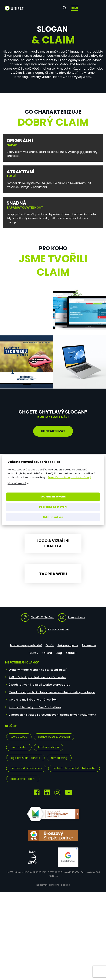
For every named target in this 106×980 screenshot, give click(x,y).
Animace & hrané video (26, 773)
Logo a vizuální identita (25, 763)
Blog (59, 658)
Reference (89, 650)
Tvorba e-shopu (48, 752)
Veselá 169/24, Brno (38, 622)
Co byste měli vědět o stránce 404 (33, 705)
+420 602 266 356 (53, 635)
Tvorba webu (19, 742)
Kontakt (71, 658)
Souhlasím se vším (53, 497)
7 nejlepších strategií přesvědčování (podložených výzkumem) (52, 720)
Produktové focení (23, 784)
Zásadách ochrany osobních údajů (69, 477)
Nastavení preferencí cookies (53, 890)
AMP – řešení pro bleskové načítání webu (37, 682)
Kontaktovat (53, 431)
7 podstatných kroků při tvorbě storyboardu (40, 690)
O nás (50, 650)
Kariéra (47, 658)
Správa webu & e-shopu (54, 742)
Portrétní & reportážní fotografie (74, 773)
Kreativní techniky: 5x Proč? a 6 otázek (35, 712)
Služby (34, 658)
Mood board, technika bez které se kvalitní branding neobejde (52, 697)
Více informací (17, 483)
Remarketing (59, 763)
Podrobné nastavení (53, 507)
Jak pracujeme (68, 650)
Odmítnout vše (53, 517)
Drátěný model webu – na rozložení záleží (38, 675)
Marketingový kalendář (26, 650)
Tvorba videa (19, 752)
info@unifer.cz (71, 622)
